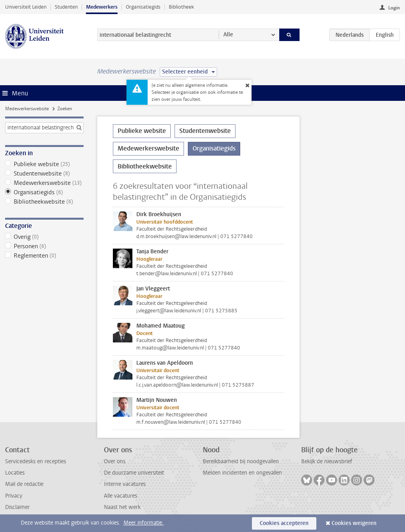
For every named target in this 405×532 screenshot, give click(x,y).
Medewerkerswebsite (27, 109)
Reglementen (44, 256)
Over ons (115, 461)
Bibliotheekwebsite (44, 202)
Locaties (15, 473)
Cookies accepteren (284, 523)
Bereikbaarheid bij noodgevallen (241, 461)
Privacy (14, 496)
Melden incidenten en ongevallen (242, 473)
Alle (228, 35)
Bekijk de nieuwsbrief (327, 461)
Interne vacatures (125, 484)
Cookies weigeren (354, 523)
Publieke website (44, 164)
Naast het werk (122, 507)
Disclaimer (17, 507)
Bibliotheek (181, 7)
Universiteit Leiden (26, 7)
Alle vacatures (120, 496)
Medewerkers (102, 7)
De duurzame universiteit (134, 473)
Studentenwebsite (44, 174)
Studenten (66, 7)
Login (394, 8)
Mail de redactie (24, 484)
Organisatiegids (143, 7)
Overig (44, 237)
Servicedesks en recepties (36, 461)
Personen (44, 246)
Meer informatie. (144, 523)
